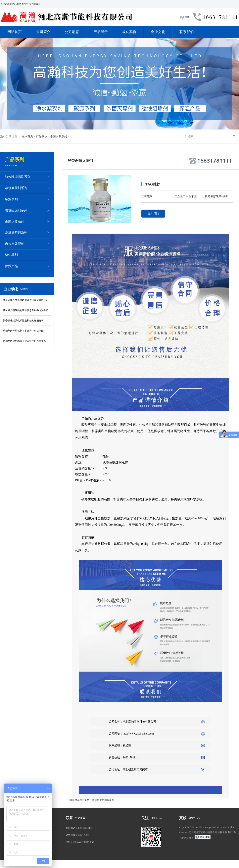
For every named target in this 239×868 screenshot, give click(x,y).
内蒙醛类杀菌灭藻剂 (78, 800)
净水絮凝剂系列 (16, 188)
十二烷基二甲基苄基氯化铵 (184, 197)
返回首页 (27, 136)
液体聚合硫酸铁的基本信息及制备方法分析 (26, 310)
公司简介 (43, 32)
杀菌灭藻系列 (59, 136)
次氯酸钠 (147, 196)
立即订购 (153, 213)
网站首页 (15, 32)
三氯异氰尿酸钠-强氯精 (215, 197)
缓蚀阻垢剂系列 (16, 210)
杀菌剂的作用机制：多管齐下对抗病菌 (23, 331)
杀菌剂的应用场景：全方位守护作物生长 (24, 341)
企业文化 (158, 32)
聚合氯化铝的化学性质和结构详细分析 (23, 321)
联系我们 (187, 32)
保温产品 (11, 266)
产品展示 (101, 32)
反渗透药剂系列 (16, 233)
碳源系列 (11, 199)
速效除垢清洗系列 (18, 177)
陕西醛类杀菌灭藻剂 (103, 800)
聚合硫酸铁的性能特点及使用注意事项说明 (26, 300)
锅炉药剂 (11, 255)
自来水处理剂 (15, 244)
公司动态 (72, 32)
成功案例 (129, 32)
